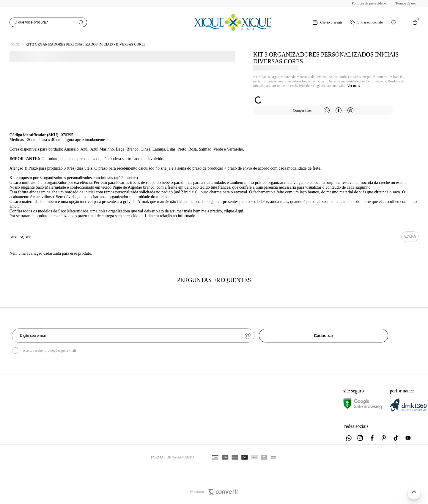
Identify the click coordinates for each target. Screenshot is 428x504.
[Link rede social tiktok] (396, 438)
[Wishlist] (394, 22)
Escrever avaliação (410, 237)
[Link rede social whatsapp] (349, 438)
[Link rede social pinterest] (384, 438)
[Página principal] (232, 22)
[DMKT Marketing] (408, 410)
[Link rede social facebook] (372, 438)
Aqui (239, 211)
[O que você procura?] (48, 22)
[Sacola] (415, 22)
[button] (414, 493)
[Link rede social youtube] (408, 438)
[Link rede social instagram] (361, 438)
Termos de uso (406, 3)
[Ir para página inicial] (15, 44)
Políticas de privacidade (369, 3)
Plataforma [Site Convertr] (214, 492)
